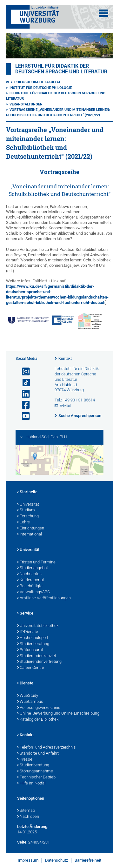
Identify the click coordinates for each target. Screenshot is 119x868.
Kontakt (65, 359)
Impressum (28, 860)
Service (25, 614)
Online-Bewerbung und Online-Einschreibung (58, 714)
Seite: (22, 842)
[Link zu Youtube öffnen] (23, 416)
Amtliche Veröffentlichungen (44, 598)
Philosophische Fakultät (37, 82)
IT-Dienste (28, 632)
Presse (25, 760)
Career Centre (31, 668)
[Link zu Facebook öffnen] (23, 405)
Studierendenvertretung (39, 662)
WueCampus (30, 702)
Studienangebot (33, 568)
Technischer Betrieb (36, 777)
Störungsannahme (35, 771)
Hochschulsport (33, 638)
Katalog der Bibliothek (38, 720)
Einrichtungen (31, 528)
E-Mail (65, 405)
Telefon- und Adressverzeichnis (46, 748)
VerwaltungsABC (33, 592)
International (30, 535)
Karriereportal (30, 580)
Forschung (28, 516)
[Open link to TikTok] (23, 383)
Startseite (27, 492)
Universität (28, 505)
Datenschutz (56, 860)
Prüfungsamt (30, 650)
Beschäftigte (30, 586)
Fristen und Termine (36, 562)
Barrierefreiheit (88, 860)
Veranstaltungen (26, 104)
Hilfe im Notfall (32, 784)
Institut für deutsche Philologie (41, 88)
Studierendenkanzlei (36, 656)
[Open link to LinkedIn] (23, 394)
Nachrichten (29, 574)
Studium (26, 510)
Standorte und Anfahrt (38, 754)
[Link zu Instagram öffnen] (23, 372)
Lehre (23, 522)
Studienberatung (33, 644)
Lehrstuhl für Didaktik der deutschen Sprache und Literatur (61, 69)
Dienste (25, 683)
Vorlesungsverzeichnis (39, 708)
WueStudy (28, 696)
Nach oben (28, 817)
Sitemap (26, 811)
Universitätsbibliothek (38, 626)
